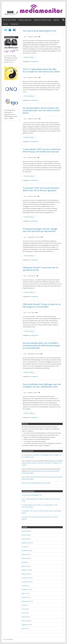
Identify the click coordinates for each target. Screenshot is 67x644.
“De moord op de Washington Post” (40, 31)
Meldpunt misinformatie (42, 20)
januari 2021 (25, 566)
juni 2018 (24, 586)
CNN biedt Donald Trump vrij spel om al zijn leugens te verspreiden (42, 305)
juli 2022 (24, 562)
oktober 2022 (26, 558)
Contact (6, 24)
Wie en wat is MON (9, 20)
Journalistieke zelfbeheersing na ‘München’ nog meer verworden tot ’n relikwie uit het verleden (42, 463)
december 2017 (26, 589)
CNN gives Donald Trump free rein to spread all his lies (40, 269)
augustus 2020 (26, 570)
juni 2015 (24, 628)
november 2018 (26, 582)
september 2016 (26, 601)
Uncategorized (34, 61)
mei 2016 (24, 613)
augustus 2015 (26, 625)
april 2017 (24, 593)
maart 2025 (25, 539)
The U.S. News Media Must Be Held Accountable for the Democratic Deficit (41, 70)
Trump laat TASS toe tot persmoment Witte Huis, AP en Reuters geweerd (41, 189)
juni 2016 (24, 609)
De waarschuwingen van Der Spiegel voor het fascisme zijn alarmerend (40, 230)
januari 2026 (25, 535)
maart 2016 (25, 617)
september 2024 (26, 543)
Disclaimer (15, 24)
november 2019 (26, 578)
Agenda (56, 20)
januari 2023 (25, 554)
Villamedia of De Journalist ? (43, 483)
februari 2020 (25, 574)
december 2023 (26, 551)
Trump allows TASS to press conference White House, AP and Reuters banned (42, 150)
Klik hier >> (12, 62)
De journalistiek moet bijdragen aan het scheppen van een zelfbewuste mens (42, 386)
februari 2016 (25, 621)
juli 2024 (24, 547)
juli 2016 (24, 605)
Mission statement (25, 20)
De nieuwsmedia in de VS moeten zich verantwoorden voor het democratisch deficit (41, 110)
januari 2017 (25, 597)
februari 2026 (25, 531)
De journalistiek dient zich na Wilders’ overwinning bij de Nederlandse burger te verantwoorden (41, 345)
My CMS (6, 639)
